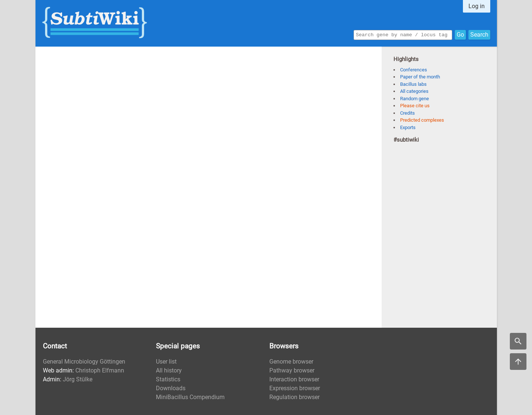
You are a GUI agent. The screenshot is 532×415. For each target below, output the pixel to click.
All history (169, 370)
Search (479, 34)
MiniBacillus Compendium (190, 397)
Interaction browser (294, 379)
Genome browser (291, 362)
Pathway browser (292, 370)
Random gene (415, 99)
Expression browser (295, 388)
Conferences (414, 70)
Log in (477, 6)
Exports (408, 127)
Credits (407, 113)
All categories (414, 91)
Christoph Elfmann (100, 370)
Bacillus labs (413, 84)
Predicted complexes (422, 120)
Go (460, 34)
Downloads (171, 388)
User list (166, 362)
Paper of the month (420, 77)
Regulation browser (294, 397)
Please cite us (415, 106)
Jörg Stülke (78, 379)
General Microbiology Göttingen (84, 362)
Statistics (168, 379)
